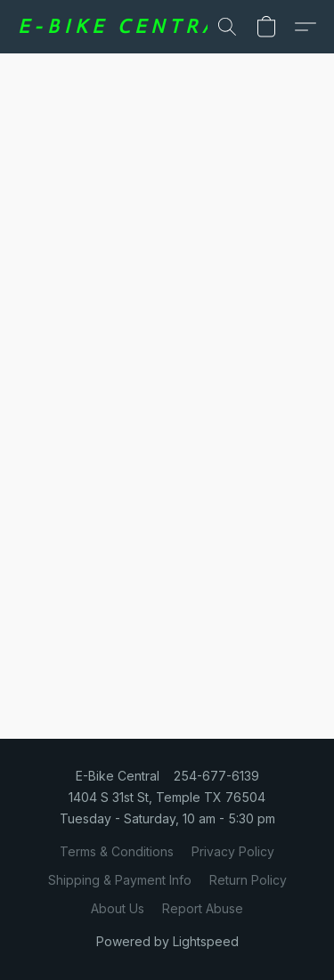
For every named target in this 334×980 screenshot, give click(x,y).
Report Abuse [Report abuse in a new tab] (203, 908)
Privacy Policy (233, 851)
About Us (118, 908)
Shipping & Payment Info (120, 880)
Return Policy (248, 880)
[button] (123, 27)
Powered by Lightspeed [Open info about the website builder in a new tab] (167, 941)
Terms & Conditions (117, 851)
